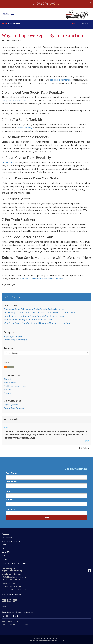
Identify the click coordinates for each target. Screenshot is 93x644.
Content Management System (37, 640)
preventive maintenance (61, 80)
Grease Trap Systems (14, 408)
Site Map (5, 555)
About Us (8, 379)
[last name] (46, 486)
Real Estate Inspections (15, 386)
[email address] (46, 496)
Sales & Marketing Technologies (56, 640)
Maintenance (10, 383)
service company (24, 128)
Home (4, 559)
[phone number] (46, 504)
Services (8, 390)
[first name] (46, 477)
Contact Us (9, 393)
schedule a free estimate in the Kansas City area (41, 279)
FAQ (4, 548)
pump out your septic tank (14, 100)
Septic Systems (11, 405)
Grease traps (8, 162)
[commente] (46, 513)
